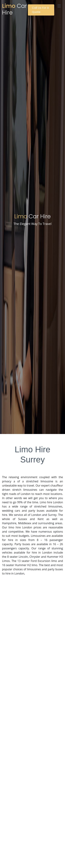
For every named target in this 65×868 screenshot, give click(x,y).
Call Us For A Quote (40, 10)
